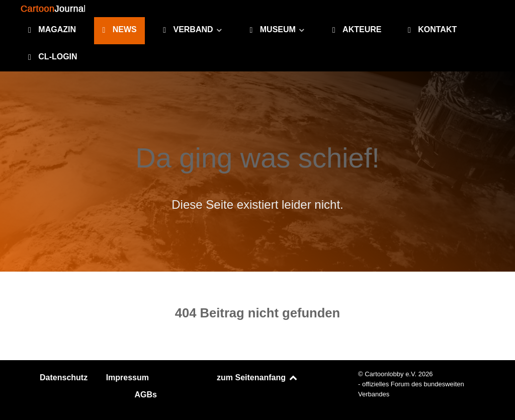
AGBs (146, 395)
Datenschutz (64, 377)
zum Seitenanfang (257, 377)
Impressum (127, 377)
